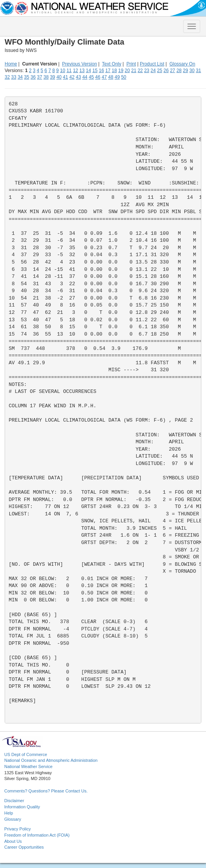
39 (52, 77)
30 (192, 71)
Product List (152, 64)
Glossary (13, 819)
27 (173, 71)
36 (33, 77)
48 (111, 77)
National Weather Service (28, 766)
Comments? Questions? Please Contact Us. (46, 791)
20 (127, 71)
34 (20, 77)
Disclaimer (14, 801)
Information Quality (22, 807)
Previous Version (79, 64)
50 (124, 77)
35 (27, 77)
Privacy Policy (17, 829)
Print (131, 64)
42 (72, 77)
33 (14, 77)
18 (114, 71)
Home (11, 64)
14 (88, 71)
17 (108, 71)
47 (104, 77)
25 (160, 71)
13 (82, 71)
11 (69, 71)
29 (185, 71)
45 (91, 77)
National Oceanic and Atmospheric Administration (51, 760)
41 (65, 77)
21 (134, 71)
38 (46, 77)
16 (101, 71)
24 (153, 71)
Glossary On (182, 64)
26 (166, 71)
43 (78, 77)
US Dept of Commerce (26, 754)
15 (95, 71)
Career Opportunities (24, 847)
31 (198, 71)
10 (63, 71)
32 (7, 77)
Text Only (112, 64)
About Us (13, 841)
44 (85, 77)
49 (117, 77)
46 (98, 77)
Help (9, 813)
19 (121, 71)
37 (40, 77)
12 (75, 71)
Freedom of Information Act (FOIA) (37, 835)
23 (147, 71)
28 (179, 71)
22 (140, 71)
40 (59, 77)
